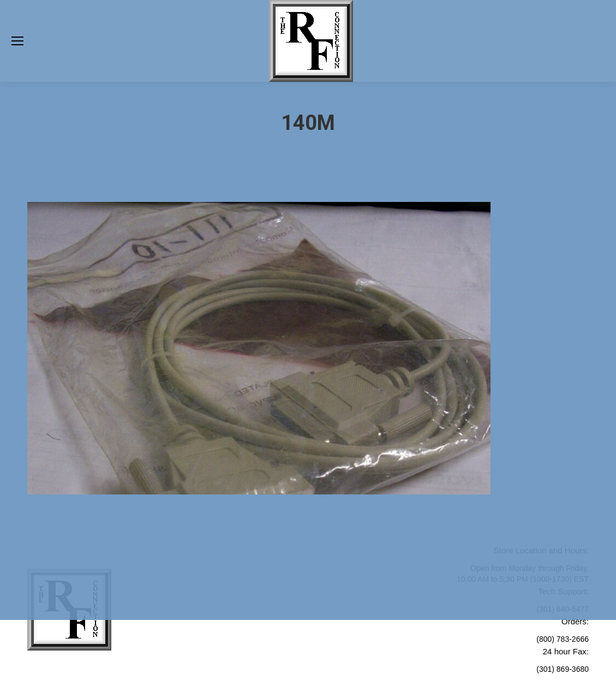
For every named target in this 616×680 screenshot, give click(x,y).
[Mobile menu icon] (17, 41)
